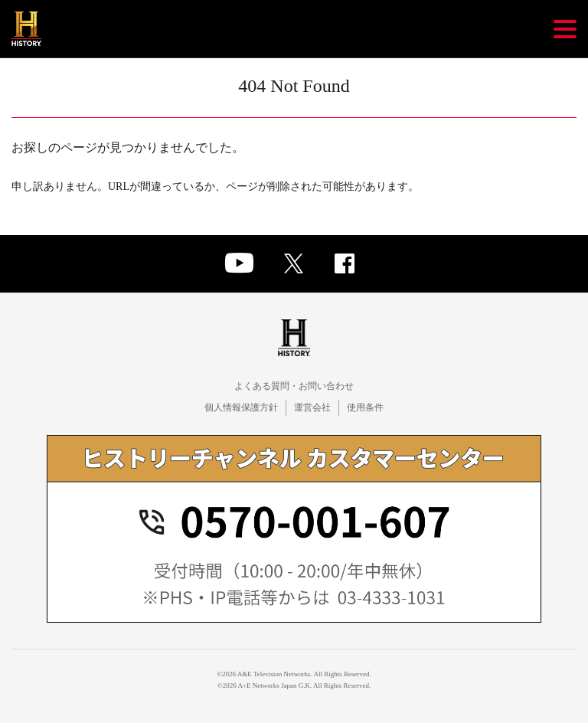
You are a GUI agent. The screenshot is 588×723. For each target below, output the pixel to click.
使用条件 (365, 407)
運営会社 (312, 407)
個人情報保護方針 (241, 407)
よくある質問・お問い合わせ (294, 386)
